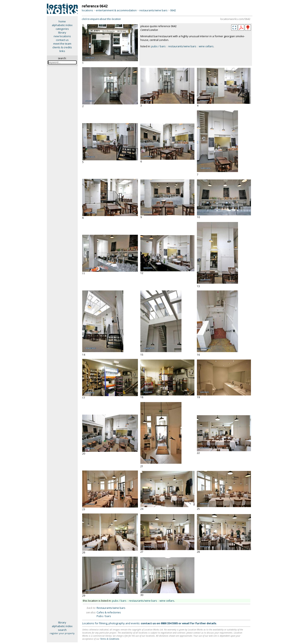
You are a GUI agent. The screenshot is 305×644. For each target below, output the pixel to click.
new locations (62, 36)
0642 (173, 10)
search (62, 630)
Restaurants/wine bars (111, 608)
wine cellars (206, 46)
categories (62, 29)
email (186, 623)
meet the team (62, 44)
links (62, 51)
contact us (62, 40)
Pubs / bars (104, 616)
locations (87, 10)
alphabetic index (62, 25)
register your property (62, 633)
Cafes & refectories (109, 612)
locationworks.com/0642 (235, 19)
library (62, 32)
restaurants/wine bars (153, 10)
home (62, 21)
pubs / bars (158, 46)
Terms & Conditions (110, 639)
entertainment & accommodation (116, 10)
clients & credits (62, 47)
